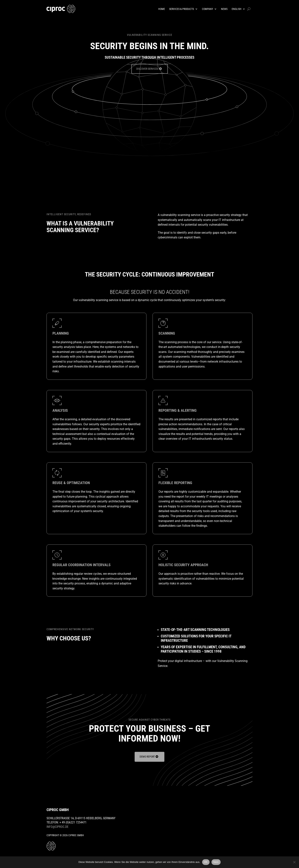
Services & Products (182, 9)
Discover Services (147, 69)
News (224, 9)
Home (162, 9)
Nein (216, 862)
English (237, 9)
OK (206, 862)
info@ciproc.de (57, 827)
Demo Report (147, 757)
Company (207, 9)
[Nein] (294, 862)
